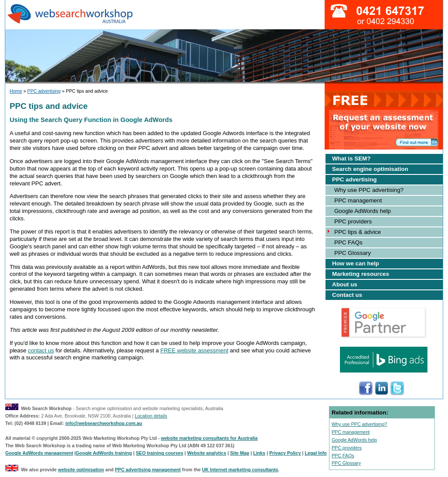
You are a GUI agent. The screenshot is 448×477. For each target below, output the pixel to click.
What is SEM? (351, 158)
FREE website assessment (194, 350)
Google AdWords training (104, 453)
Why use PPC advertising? (369, 190)
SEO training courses (159, 453)
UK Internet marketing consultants (240, 470)
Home (16, 91)
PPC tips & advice (358, 232)
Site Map (240, 453)
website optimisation (81, 470)
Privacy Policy (285, 453)
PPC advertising (44, 91)
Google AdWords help (362, 211)
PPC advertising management (148, 470)
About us (345, 284)
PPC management (358, 200)
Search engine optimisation (370, 169)
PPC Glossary (353, 253)
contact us (41, 350)
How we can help (355, 263)
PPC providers (353, 221)
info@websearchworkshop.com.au (104, 423)
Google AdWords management (39, 453)
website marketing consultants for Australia (209, 438)
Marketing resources (360, 274)
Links (259, 453)
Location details (151, 416)
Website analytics (207, 453)
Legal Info (316, 453)
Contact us (347, 295)
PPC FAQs (348, 242)
